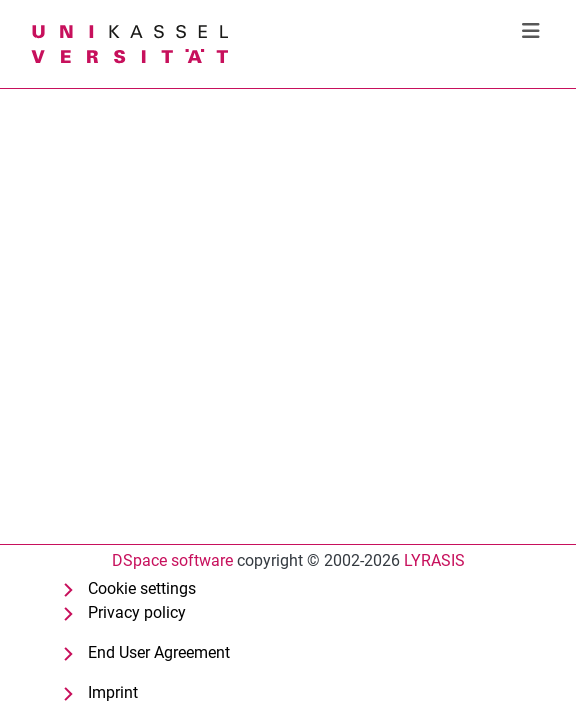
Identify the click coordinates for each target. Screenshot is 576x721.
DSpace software (172, 560)
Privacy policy (137, 612)
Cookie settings (142, 588)
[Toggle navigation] (531, 31)
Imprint (113, 692)
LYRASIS (434, 560)
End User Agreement (159, 652)
